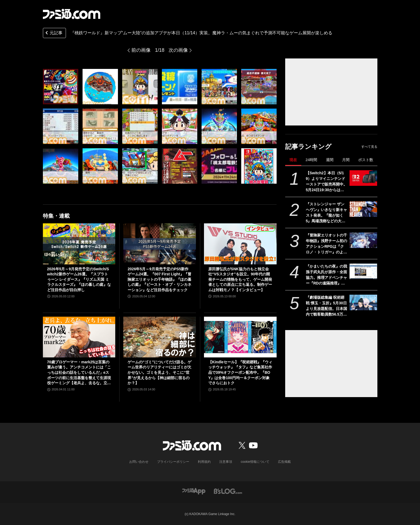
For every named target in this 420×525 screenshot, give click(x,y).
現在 (293, 160)
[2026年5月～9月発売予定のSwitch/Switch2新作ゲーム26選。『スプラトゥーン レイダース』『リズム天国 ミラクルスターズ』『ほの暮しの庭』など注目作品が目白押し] (79, 244)
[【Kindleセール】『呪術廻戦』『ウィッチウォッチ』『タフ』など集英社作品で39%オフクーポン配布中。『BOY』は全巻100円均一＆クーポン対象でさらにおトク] (240, 337)
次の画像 (178, 50)
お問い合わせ (139, 462)
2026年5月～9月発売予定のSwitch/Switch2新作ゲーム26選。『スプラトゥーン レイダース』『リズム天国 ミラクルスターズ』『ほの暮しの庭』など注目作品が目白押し (79, 279)
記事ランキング (308, 147)
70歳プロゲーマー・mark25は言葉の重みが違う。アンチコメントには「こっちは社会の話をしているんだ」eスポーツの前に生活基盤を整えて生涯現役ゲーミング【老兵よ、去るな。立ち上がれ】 (79, 373)
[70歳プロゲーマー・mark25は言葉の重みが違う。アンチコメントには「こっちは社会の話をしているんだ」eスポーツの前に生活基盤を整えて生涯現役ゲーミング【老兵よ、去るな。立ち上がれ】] (79, 337)
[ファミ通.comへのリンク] (72, 14)
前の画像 (141, 50)
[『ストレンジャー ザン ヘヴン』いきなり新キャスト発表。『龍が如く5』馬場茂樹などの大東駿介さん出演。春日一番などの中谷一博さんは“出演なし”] (363, 209)
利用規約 (204, 462)
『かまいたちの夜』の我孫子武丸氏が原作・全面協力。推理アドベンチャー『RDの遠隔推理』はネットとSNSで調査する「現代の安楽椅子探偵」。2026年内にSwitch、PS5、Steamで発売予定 (327, 275)
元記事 (53, 33)
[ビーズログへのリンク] (228, 491)
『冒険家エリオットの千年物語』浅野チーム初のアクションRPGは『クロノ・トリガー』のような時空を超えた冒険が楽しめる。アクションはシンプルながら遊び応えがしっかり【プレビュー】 (326, 244)
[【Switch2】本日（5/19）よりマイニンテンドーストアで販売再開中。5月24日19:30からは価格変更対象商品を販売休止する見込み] (363, 178)
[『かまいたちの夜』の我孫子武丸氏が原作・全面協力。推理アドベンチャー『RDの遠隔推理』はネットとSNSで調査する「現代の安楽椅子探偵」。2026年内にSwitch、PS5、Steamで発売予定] (363, 271)
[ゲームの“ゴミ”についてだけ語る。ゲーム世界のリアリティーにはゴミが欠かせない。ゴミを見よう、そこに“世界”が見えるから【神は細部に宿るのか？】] (160, 337)
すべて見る (369, 147)
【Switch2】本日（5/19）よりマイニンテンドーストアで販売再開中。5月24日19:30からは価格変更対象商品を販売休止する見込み (326, 182)
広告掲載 (284, 462)
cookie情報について (255, 462)
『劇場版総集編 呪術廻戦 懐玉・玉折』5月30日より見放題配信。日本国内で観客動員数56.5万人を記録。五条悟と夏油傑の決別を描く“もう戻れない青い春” (326, 306)
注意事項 (226, 462)
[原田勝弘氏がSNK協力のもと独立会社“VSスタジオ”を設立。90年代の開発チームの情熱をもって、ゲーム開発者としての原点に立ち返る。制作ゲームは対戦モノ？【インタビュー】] (240, 244)
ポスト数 (366, 160)
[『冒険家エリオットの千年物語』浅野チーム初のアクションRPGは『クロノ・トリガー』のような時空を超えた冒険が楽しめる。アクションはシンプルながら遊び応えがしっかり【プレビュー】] (363, 240)
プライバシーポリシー (173, 462)
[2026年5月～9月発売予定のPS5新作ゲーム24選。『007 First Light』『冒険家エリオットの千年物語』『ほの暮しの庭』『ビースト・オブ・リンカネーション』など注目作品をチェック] (160, 244)
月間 (346, 160)
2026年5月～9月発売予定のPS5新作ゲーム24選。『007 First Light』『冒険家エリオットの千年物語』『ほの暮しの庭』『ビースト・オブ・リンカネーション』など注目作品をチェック (159, 279)
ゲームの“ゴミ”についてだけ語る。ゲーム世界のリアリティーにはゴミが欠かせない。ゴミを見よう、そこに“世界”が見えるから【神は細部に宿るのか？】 (159, 372)
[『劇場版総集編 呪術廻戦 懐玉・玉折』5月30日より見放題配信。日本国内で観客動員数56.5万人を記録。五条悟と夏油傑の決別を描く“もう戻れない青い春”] (363, 302)
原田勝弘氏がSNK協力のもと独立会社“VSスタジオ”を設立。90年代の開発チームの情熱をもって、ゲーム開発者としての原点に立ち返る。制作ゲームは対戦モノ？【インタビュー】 (240, 279)
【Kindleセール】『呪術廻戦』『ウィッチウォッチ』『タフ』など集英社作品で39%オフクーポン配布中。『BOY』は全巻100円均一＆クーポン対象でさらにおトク (240, 372)
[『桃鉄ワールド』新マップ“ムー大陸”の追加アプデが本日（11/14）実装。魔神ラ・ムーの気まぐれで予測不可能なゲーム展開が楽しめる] (61, 87)
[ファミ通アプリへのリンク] (194, 491)
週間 (330, 160)
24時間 (311, 160)
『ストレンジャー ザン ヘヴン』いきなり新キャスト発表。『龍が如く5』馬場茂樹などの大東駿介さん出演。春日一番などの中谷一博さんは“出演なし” (326, 213)
